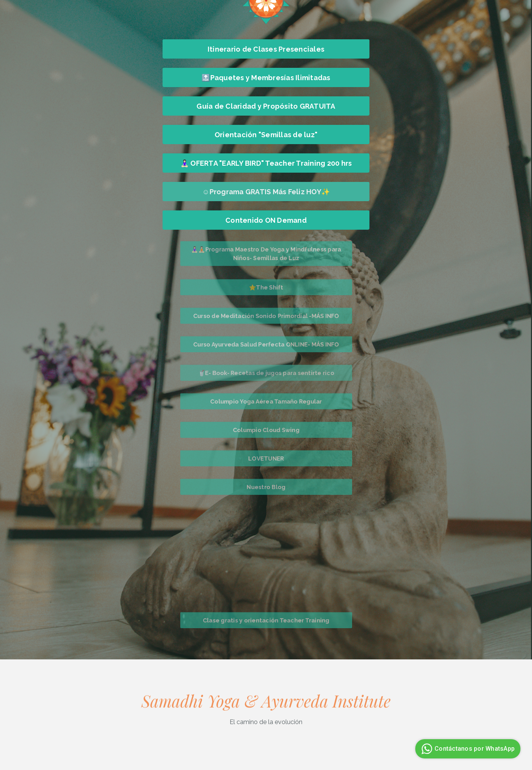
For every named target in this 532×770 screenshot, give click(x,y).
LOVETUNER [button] (266, 458)
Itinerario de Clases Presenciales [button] (266, 49)
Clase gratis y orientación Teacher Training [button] (266, 620)
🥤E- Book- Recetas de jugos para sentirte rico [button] (266, 373)
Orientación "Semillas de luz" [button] (266, 135)
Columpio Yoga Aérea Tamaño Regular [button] (266, 401)
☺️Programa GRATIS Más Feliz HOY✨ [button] (266, 192)
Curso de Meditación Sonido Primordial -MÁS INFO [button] (266, 316)
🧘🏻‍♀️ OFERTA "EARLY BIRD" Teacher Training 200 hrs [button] (266, 163)
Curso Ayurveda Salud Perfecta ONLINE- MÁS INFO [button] (266, 344)
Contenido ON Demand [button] (266, 220)
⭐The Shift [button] (266, 287)
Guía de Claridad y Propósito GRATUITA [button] (266, 106)
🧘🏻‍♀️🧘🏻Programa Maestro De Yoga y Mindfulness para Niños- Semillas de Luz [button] (266, 253)
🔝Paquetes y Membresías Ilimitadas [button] (266, 78)
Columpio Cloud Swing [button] (266, 430)
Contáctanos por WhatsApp (467, 749)
